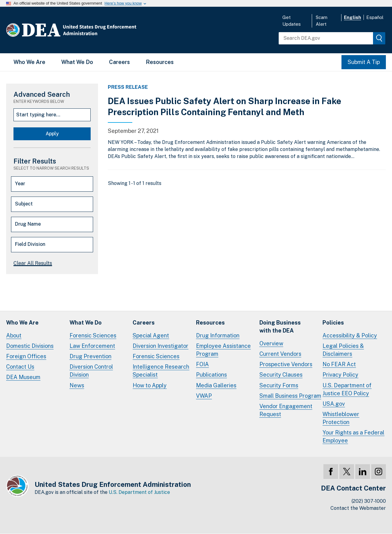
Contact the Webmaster (358, 508)
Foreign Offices (26, 356)
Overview (271, 343)
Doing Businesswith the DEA (280, 327)
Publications (211, 375)
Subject (24, 204)
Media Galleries (216, 385)
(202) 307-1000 (369, 501)
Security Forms (279, 385)
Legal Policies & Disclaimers (343, 350)
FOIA (202, 364)
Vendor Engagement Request (286, 410)
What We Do (77, 62)
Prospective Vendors (286, 364)
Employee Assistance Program (223, 350)
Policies (333, 323)
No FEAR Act (339, 364)
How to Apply (150, 385)
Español (375, 17)
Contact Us (20, 367)
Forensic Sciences (93, 335)
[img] (379, 38)
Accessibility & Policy (350, 335)
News (77, 385)
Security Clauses (281, 375)
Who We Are (29, 62)
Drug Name (28, 224)
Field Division (30, 244)
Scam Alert (322, 21)
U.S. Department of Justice (139, 492)
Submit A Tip (364, 62)
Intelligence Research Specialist (161, 371)
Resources (160, 62)
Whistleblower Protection (341, 418)
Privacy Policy (340, 375)
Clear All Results (33, 263)
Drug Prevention (90, 356)
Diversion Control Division (91, 371)
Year (20, 184)
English (352, 17)
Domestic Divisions (30, 346)
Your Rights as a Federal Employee (353, 436)
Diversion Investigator (160, 346)
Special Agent (151, 335)
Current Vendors (280, 354)
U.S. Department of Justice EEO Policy (347, 389)
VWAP (204, 396)
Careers (119, 62)
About (14, 335)
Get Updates (292, 21)
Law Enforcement (92, 346)
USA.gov (334, 404)
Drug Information (218, 335)
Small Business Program (290, 396)
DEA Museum (23, 377)
